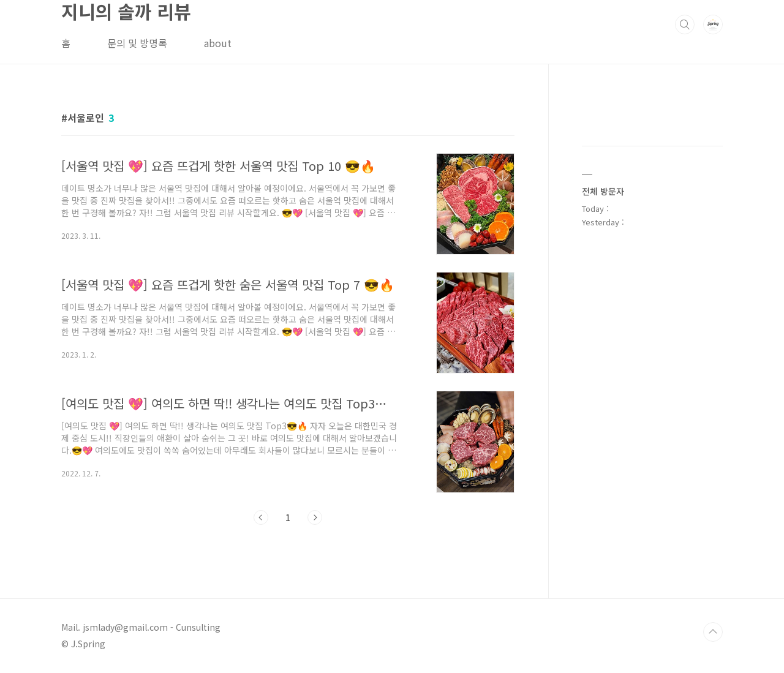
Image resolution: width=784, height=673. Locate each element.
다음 (315, 517)
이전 (261, 517)
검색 (685, 24)
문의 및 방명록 (137, 43)
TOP (713, 632)
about (218, 43)
